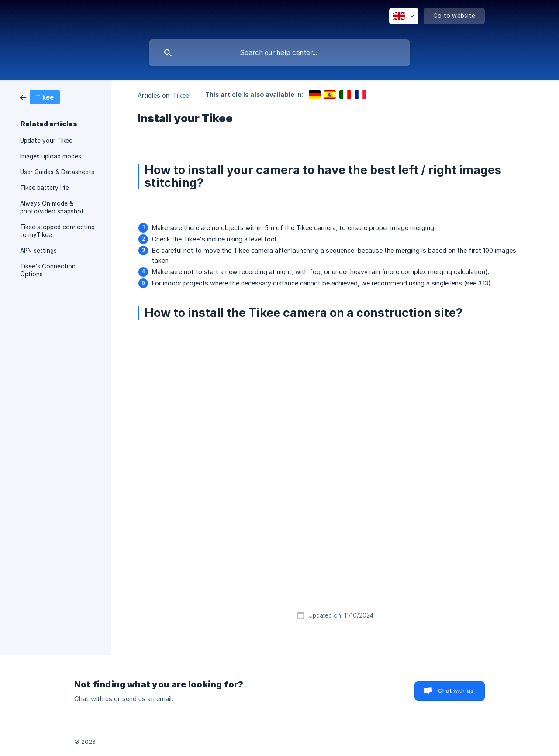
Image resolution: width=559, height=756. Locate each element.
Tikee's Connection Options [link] (48, 270)
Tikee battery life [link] (45, 188)
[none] (404, 16)
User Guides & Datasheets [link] (57, 172)
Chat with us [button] (456, 691)
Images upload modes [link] (51, 156)
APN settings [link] (38, 251)
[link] (40, 97)
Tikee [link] (181, 95)
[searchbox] (279, 53)
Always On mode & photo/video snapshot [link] (52, 207)
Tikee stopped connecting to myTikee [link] (57, 231)
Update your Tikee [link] (46, 141)
